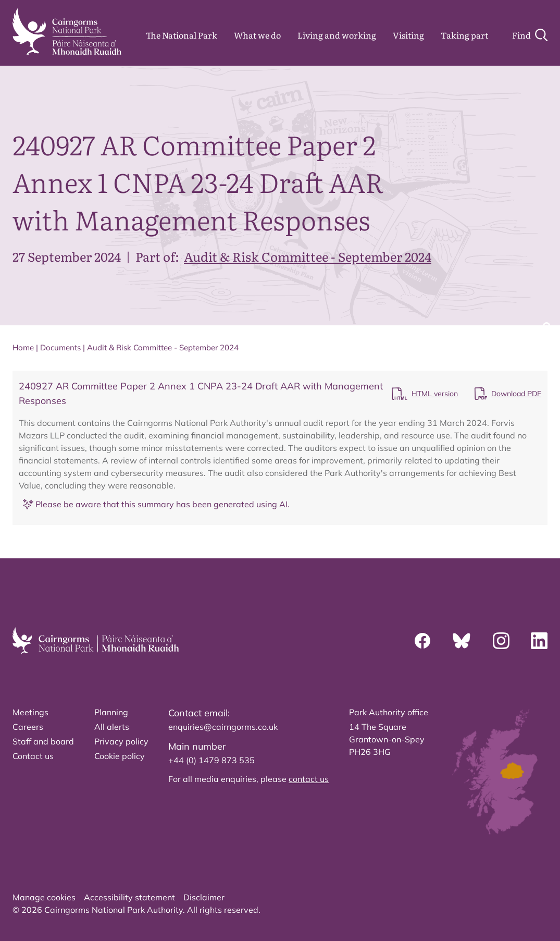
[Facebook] (422, 641)
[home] (67, 32)
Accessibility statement (129, 897)
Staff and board (43, 741)
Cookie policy (120, 756)
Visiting (408, 35)
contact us (309, 779)
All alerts (112, 727)
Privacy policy (121, 741)
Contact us (33, 756)
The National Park (182, 35)
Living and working (337, 35)
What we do (257, 35)
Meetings (30, 712)
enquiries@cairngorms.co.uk (223, 727)
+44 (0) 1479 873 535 (211, 760)
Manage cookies (44, 897)
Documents (60, 347)
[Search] (530, 35)
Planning (111, 712)
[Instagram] (501, 641)
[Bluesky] (462, 641)
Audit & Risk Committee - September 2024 (308, 256)
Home (23, 347)
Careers (28, 727)
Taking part (464, 35)
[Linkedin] (539, 641)
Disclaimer (204, 897)
